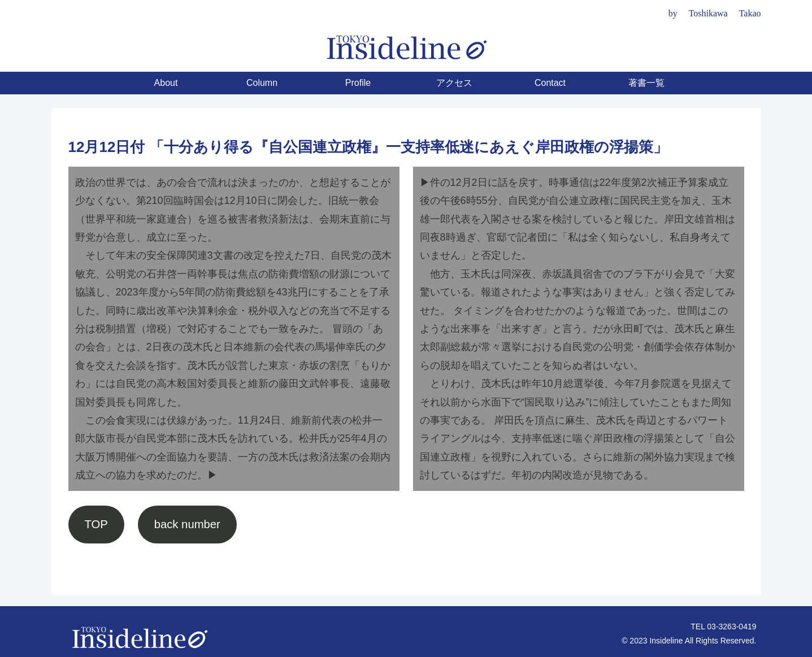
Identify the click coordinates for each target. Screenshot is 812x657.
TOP (96, 524)
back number (187, 524)
